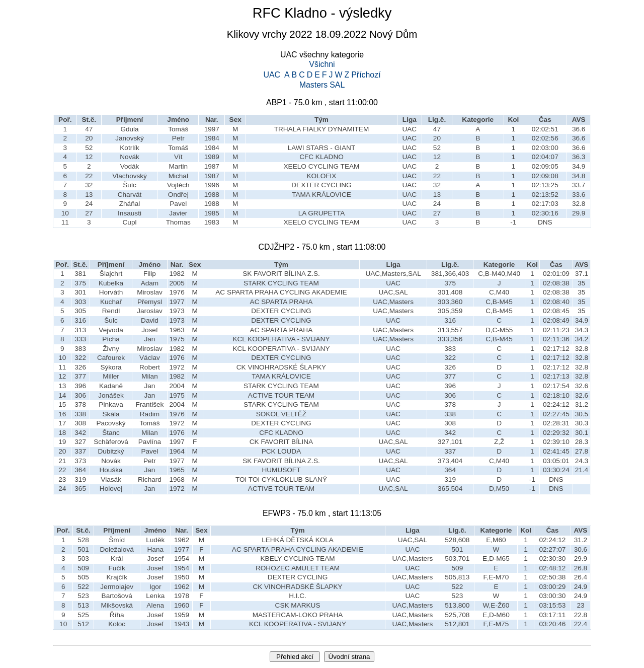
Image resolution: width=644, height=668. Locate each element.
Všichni (322, 64)
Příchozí (366, 75)
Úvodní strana (349, 657)
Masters (314, 85)
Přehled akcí (295, 657)
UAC (272, 75)
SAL (337, 85)
